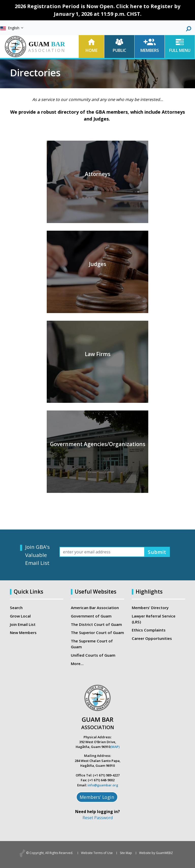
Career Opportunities (152, 638)
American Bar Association (95, 608)
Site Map (126, 853)
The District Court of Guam (96, 624)
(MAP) (115, 747)
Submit (157, 552)
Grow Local (20, 616)
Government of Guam (91, 616)
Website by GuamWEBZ (156, 853)
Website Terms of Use (97, 853)
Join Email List (23, 624)
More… (77, 664)
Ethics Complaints (149, 630)
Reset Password (98, 818)
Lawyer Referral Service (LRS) (154, 619)
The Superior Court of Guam (97, 632)
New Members (23, 632)
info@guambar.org (103, 785)
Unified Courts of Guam (93, 655)
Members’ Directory (150, 608)
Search (16, 608)
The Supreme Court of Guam (92, 644)
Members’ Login (97, 797)
